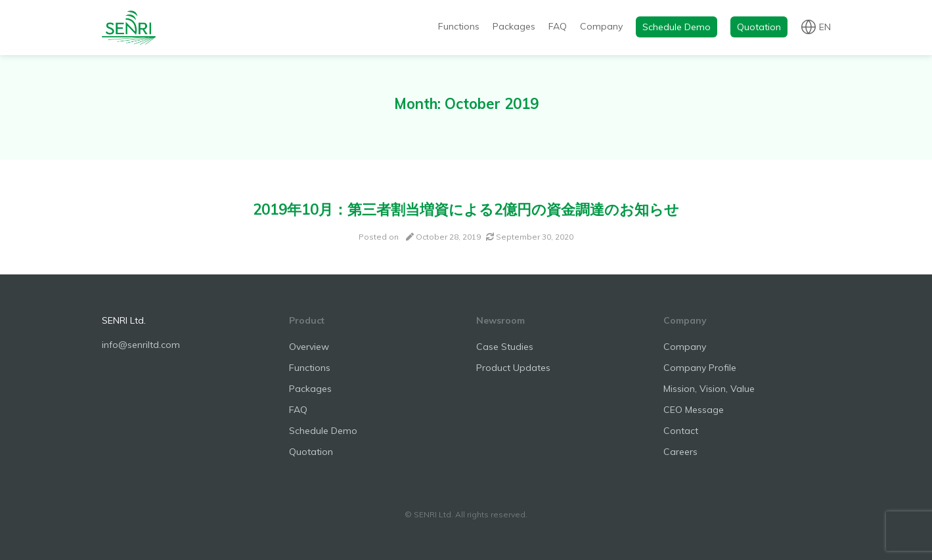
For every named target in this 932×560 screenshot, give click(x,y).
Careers (680, 452)
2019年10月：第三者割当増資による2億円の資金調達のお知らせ (466, 209)
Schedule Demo (677, 27)
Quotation (759, 27)
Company (601, 26)
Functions (459, 26)
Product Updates (513, 368)
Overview (309, 347)
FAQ (558, 26)
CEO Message (694, 410)
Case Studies (505, 347)
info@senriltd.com (141, 345)
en (825, 26)
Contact (681, 431)
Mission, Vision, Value (709, 389)
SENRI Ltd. (124, 320)
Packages (514, 26)
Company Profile (700, 368)
